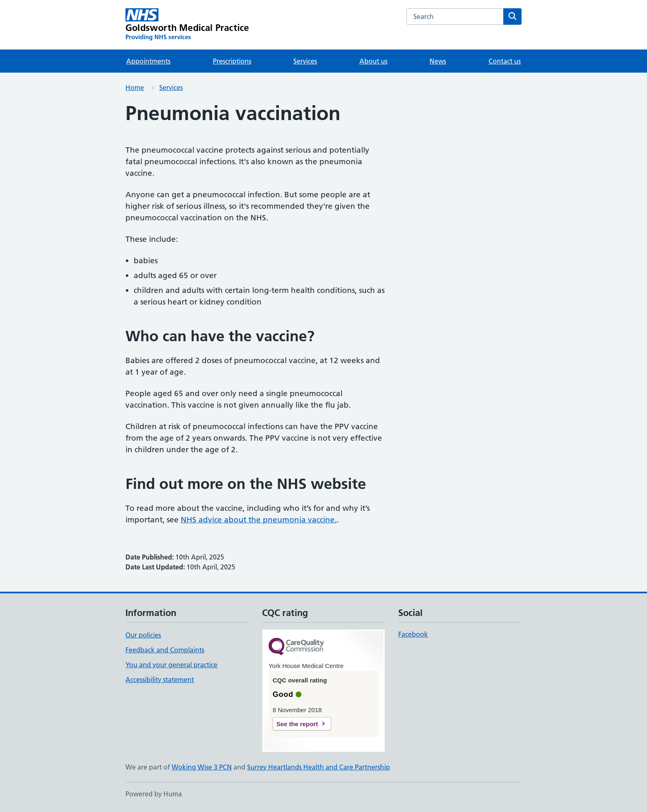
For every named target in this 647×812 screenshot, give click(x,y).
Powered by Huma (154, 794)
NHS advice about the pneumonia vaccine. (259, 520)
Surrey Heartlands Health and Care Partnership (319, 767)
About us (373, 61)
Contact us (505, 61)
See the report (297, 724)
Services (305, 61)
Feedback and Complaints (165, 650)
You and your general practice (171, 665)
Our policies (143, 635)
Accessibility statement (160, 680)
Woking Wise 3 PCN (202, 767)
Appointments (148, 61)
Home (135, 87)
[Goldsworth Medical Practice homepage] (187, 25)
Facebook (413, 634)
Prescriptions (232, 61)
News (438, 61)
